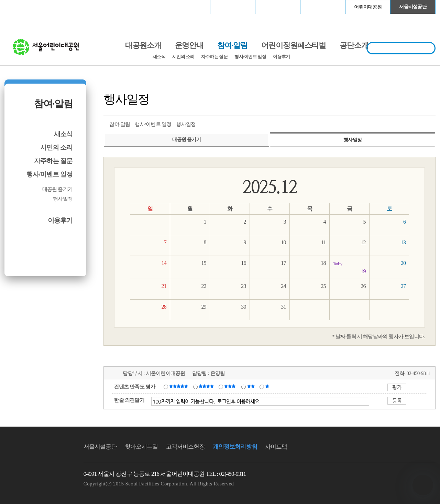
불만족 (251, 386)
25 (323, 286)
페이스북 (405, 124)
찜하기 (430, 124)
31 (283, 307)
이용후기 (281, 57)
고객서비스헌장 (185, 447)
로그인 (23, 7)
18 (323, 263)
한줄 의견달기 (129, 400)
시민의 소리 (183, 57)
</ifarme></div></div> (423, 485)
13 (403, 242)
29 (203, 307)
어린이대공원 (368, 7)
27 (403, 286)
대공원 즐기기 (58, 189)
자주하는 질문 (214, 57)
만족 (207, 386)
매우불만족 (268, 386)
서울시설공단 (413, 7)
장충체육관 (233, 7)
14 (164, 263)
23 (243, 286)
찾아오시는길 (141, 447)
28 (164, 307)
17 (283, 263)
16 (243, 263)
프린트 (379, 124)
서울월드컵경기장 (188, 7)
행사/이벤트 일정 (250, 57)
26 (363, 286)
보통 (231, 386)
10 (283, 242)
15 (203, 263)
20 (403, 263)
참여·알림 (53, 104)
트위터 (392, 124)
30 (243, 307)
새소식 (159, 57)
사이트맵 (276, 447)
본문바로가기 (19, 0)
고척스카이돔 (278, 7)
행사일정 (63, 199)
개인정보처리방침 (235, 447)
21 (164, 286)
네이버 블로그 (417, 124)
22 (203, 286)
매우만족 (179, 386)
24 (283, 286)
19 (349, 267)
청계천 (323, 7)
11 (323, 242)
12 (363, 242)
